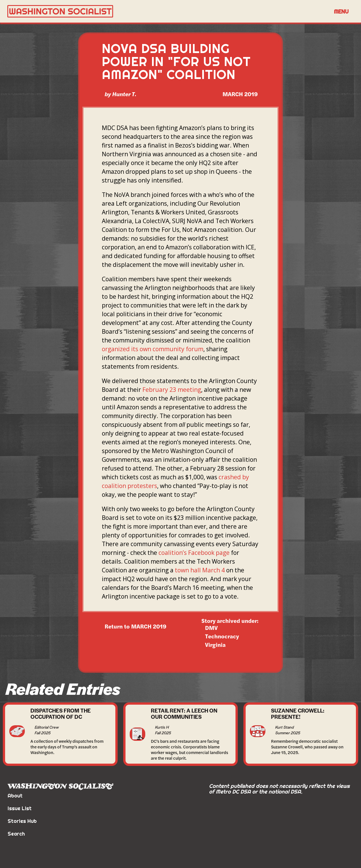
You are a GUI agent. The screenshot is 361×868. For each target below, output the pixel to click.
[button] (341, 11)
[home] (168, 11)
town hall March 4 (200, 570)
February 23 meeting (172, 390)
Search (16, 834)
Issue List (20, 808)
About (15, 796)
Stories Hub (22, 821)
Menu (341, 11)
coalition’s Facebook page (194, 553)
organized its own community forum (153, 349)
